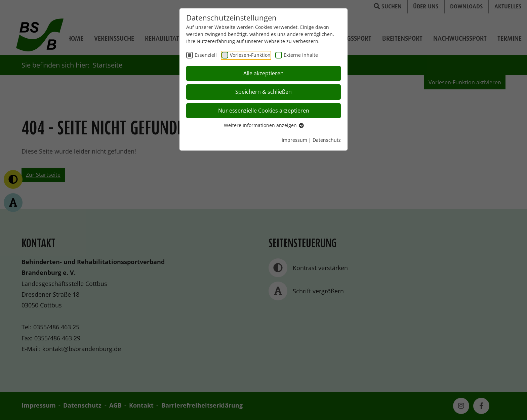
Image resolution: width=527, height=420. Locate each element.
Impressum (294, 140)
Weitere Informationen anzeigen (263, 125)
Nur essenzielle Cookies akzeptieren (264, 111)
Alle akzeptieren (263, 73)
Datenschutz (327, 140)
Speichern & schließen (263, 92)
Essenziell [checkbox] (206, 55)
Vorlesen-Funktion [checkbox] (250, 55)
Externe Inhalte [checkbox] (301, 55)
